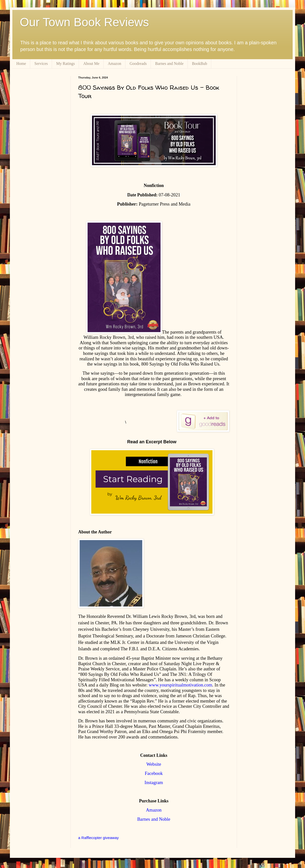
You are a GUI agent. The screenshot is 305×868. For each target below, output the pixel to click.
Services (41, 64)
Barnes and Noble (169, 64)
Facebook (154, 773)
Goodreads (138, 64)
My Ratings (65, 64)
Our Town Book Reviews (84, 22)
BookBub (199, 64)
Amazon (115, 64)
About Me (91, 64)
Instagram (154, 782)
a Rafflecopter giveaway (98, 838)
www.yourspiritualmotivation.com (180, 685)
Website (154, 764)
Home (21, 64)
